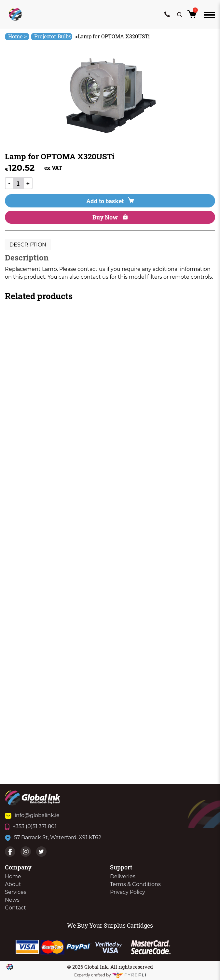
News (12, 900)
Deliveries (123, 876)
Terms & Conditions (135, 884)
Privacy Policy (128, 892)
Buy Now (110, 217)
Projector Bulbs (53, 36)
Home (17, 36)
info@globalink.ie (32, 815)
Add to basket (110, 201)
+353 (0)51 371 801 (31, 826)
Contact (15, 908)
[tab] (28, 245)
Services (16, 892)
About (13, 884)
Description (28, 245)
